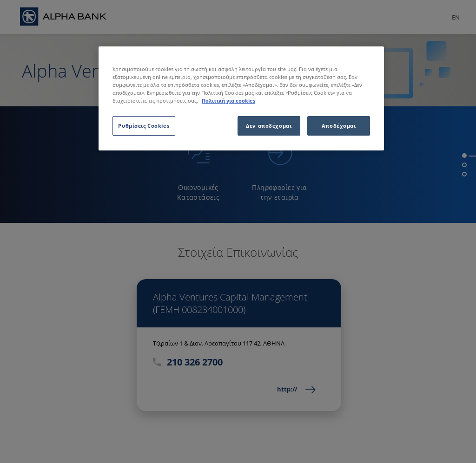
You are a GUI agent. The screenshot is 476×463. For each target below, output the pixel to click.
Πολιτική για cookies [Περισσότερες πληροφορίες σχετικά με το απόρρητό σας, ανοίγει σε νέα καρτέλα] (228, 101)
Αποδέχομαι (339, 126)
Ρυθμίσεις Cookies (144, 126)
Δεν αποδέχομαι (269, 126)
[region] (241, 98)
